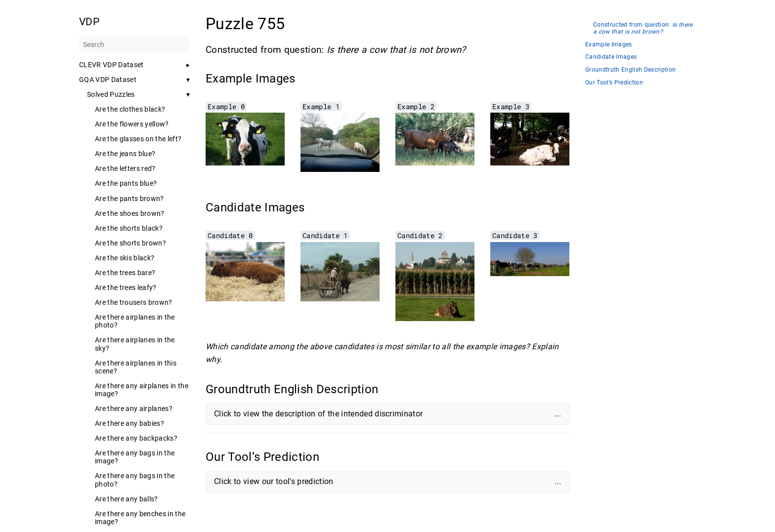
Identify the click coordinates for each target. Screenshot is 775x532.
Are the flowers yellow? (132, 124)
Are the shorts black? (129, 228)
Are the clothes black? (130, 109)
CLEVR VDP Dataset (111, 65)
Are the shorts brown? (130, 243)
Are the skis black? (125, 258)
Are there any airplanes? (134, 409)
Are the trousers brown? (134, 302)
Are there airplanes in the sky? (135, 344)
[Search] (134, 44)
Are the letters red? (125, 168)
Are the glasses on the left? (138, 139)
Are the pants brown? (129, 199)
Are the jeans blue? (125, 154)
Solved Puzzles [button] (111, 94)
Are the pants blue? (126, 183)
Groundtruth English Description (630, 70)
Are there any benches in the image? (140, 518)
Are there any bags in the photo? (135, 480)
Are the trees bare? (125, 273)
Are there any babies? (129, 423)
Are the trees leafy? (126, 287)
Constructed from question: (643, 28)
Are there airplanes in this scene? (136, 367)
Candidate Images (611, 57)
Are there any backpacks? (136, 438)
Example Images (609, 45)
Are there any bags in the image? (135, 457)
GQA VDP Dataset (108, 80)
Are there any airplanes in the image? (142, 390)
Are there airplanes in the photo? (135, 321)
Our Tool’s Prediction (614, 83)
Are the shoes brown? (130, 213)
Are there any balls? (127, 499)
